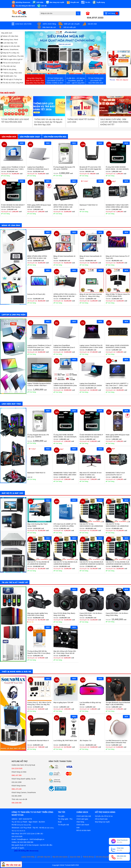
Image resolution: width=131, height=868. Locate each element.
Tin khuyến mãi (63, 825)
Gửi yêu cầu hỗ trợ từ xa (104, 816)
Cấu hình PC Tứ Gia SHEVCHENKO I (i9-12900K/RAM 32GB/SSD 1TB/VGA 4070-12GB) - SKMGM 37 (117, 525)
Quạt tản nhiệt (75, 857)
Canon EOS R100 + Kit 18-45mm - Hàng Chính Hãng (91, 614)
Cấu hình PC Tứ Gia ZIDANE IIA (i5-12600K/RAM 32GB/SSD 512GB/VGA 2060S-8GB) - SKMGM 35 (66, 563)
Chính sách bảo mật (84, 816)
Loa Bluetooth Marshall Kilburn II (38, 741)
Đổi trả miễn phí (70, 27)
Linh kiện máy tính (43, 857)
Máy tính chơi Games (60, 857)
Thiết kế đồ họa (88, 857)
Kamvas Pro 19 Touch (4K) (36, 294)
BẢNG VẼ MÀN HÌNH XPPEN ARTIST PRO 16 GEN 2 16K (63, 206)
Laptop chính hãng (28, 857)
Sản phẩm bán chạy (30, 136)
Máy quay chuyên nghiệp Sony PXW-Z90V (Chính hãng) (38, 614)
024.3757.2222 (95, 17)
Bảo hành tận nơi (49, 27)
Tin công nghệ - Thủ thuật (65, 820)
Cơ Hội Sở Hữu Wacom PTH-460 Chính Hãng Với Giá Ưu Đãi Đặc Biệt (15, 122)
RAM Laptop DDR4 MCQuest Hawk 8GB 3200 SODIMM (39, 206)
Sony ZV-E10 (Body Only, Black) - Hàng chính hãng (65, 614)
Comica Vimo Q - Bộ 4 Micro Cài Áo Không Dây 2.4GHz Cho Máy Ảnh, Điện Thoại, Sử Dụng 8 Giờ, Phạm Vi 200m (39, 704)
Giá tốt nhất (92, 24)
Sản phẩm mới (9, 136)
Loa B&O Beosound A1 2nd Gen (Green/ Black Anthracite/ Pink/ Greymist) (117, 742)
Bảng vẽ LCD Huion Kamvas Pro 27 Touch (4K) (118, 257)
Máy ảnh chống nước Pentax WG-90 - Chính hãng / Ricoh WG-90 (65, 652)
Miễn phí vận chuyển (72, 24)
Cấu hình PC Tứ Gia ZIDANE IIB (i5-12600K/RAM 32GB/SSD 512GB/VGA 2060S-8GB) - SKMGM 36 (39, 563)
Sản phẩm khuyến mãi (55, 136)
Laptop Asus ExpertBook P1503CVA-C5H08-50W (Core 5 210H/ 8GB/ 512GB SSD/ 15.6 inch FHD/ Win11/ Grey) (39, 168)
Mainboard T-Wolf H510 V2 (89, 205)
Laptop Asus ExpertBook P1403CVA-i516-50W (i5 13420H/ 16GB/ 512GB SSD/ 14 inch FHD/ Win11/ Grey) (91, 385)
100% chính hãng (49, 24)
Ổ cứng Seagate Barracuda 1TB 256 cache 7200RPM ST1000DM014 (64, 168)
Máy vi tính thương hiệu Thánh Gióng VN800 (38, 525)
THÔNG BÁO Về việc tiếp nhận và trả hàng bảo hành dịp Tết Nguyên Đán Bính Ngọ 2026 (81, 122)
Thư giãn (61, 816)
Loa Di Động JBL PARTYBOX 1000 (65, 741)
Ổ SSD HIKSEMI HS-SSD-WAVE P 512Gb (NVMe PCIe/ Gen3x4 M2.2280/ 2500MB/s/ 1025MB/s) (13, 206)
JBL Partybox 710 (85, 741)
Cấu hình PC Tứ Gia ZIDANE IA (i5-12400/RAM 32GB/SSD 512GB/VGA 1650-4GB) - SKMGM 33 (118, 563)
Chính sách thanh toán (83, 826)
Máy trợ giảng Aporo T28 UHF (63, 702)
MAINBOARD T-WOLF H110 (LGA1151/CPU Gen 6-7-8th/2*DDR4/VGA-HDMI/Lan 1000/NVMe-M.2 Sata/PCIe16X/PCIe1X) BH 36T (116, 474)
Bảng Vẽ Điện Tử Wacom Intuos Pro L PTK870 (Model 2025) (118, 295)
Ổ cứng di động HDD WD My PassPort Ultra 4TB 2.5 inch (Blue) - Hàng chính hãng (39, 652)
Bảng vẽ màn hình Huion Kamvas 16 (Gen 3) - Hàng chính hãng (91, 295)
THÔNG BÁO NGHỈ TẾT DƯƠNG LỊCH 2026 (114, 121)
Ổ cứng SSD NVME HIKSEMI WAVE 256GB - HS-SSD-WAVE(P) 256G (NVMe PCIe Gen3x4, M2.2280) (117, 168)
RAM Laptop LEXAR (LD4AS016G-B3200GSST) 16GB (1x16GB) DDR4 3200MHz (117, 347)
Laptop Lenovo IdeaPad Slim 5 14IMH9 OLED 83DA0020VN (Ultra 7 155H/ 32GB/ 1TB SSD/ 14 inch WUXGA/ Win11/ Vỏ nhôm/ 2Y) (65, 385)
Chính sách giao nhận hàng (82, 820)
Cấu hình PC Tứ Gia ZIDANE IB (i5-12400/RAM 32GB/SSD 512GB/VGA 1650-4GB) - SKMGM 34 (92, 563)
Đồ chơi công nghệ (103, 857)
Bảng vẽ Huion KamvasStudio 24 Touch (91, 257)
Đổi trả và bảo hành (83, 830)
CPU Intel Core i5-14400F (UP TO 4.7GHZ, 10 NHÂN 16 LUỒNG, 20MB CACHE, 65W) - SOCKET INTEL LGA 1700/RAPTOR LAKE (65, 525)
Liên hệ (31, 622)
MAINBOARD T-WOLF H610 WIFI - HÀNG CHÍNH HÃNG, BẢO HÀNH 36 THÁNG (118, 206)
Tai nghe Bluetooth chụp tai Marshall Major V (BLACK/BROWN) (118, 704)
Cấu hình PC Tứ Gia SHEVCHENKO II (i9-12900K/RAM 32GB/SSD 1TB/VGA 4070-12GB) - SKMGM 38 (91, 525)
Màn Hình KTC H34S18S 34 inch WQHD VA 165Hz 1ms (91, 474)
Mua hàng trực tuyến (102, 822)
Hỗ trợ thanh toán (101, 819)
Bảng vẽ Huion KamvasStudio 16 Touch (64, 257)
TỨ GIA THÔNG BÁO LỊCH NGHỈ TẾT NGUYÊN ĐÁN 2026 (48, 121)
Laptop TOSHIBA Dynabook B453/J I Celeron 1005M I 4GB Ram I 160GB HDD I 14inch (39, 385)
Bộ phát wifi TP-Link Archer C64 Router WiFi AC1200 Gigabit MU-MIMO (91, 168)
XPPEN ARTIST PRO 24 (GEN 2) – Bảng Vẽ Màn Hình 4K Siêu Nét (65, 295)
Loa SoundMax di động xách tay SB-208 (90, 704)
